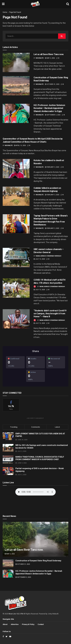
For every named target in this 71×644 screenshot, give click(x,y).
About (5, 624)
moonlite (40, 58)
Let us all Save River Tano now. (49, 54)
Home (5, 12)
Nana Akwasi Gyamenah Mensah (49, 256)
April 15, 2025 (20, 145)
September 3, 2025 (53, 115)
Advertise (15, 624)
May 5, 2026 (50, 58)
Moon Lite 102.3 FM (16, 614)
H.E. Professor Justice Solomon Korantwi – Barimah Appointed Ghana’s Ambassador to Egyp (49, 108)
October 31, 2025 (52, 84)
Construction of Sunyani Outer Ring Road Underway (38, 561)
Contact (41, 624)
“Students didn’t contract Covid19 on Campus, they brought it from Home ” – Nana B (50, 314)
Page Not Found (15, 12)
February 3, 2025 (52, 167)
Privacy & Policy (28, 624)
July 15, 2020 (39, 259)
